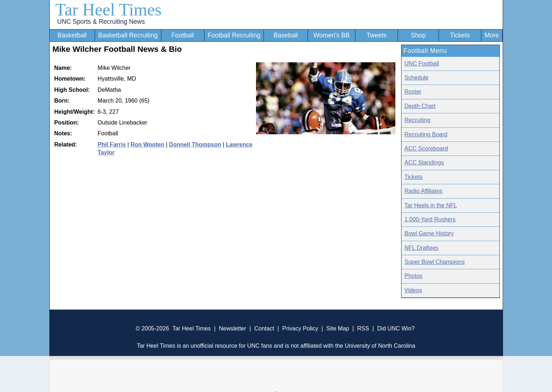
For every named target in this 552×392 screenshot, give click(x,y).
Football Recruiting (234, 35)
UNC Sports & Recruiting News (101, 22)
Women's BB (331, 35)
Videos (413, 290)
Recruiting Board (426, 134)
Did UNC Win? (396, 328)
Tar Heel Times (109, 10)
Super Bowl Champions (434, 262)
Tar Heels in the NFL (431, 205)
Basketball (72, 35)
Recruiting (417, 120)
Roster (413, 92)
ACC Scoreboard (426, 148)
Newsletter (233, 328)
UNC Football (422, 64)
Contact (264, 328)
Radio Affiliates (423, 191)
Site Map (338, 328)
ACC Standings (424, 163)
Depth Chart (420, 106)
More (492, 35)
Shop (418, 35)
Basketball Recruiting (128, 35)
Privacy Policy (300, 328)
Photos (413, 276)
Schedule (416, 78)
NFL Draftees (421, 248)
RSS (363, 328)
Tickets (460, 35)
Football (183, 35)
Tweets (377, 35)
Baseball (286, 35)
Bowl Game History (429, 233)
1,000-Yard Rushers (430, 219)
